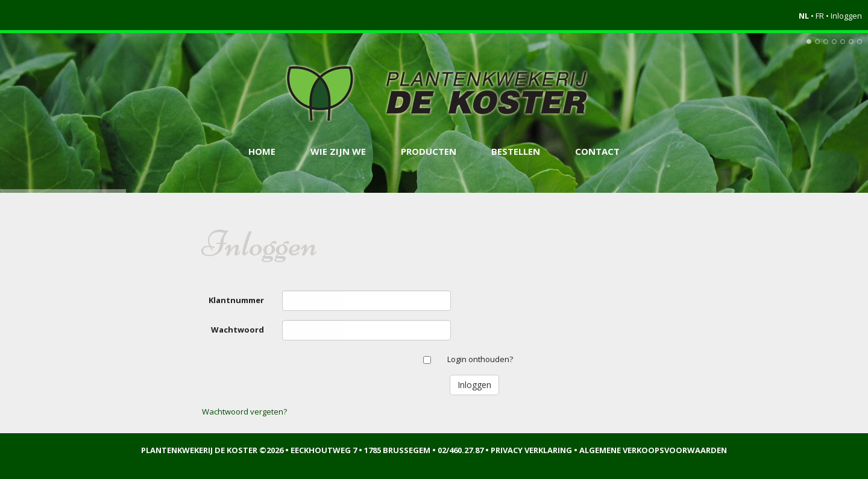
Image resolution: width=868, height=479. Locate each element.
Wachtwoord (237, 330)
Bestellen (516, 151)
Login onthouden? (480, 359)
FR (820, 16)
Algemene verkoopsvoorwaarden (653, 450)
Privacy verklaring (531, 450)
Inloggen (846, 16)
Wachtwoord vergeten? (244, 412)
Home (262, 151)
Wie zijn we (338, 151)
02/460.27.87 (461, 450)
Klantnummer (236, 300)
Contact (597, 151)
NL (804, 16)
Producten (429, 151)
